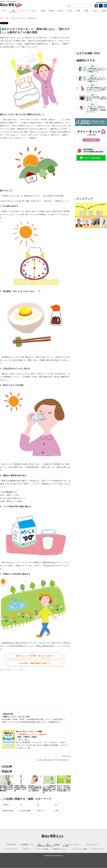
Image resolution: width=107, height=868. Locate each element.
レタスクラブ (26, 849)
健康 (14, 11)
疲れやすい (42, 811)
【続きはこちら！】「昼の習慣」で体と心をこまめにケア (34, 656)
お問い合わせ (12, 844)
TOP (5, 11)
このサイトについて (92, 844)
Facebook (96, 6)
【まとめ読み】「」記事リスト (34, 663)
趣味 (43, 11)
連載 (79, 11)
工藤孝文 (6, 805)
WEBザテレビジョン (60, 849)
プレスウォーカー (98, 849)
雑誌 (96, 11)
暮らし (35, 11)
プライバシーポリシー (73, 844)
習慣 (57, 811)
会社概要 (66, 846)
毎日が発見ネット (12, 5)
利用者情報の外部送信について (47, 846)
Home (2, 18)
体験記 (52, 11)
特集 (70, 11)
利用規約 (57, 844)
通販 (87, 11)
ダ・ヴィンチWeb (42, 849)
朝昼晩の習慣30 (8, 811)
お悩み (61, 11)
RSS (105, 6)
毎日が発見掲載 (25, 811)
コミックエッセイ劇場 (79, 849)
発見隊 (104, 11)
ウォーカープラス (11, 849)
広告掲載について (27, 844)
